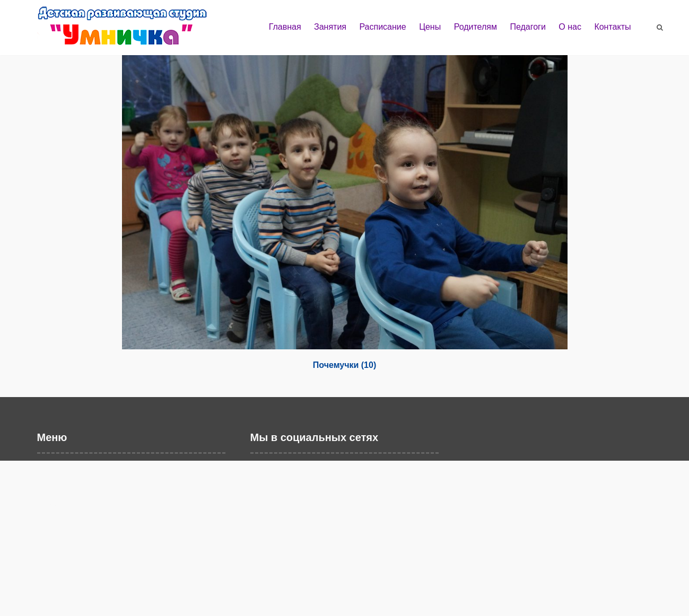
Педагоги (527, 27)
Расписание (382, 27)
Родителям (476, 27)
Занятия (330, 27)
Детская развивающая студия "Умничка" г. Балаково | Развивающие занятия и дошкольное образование (133, 31)
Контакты (612, 27)
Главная (285, 27)
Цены (430, 27)
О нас (570, 27)
